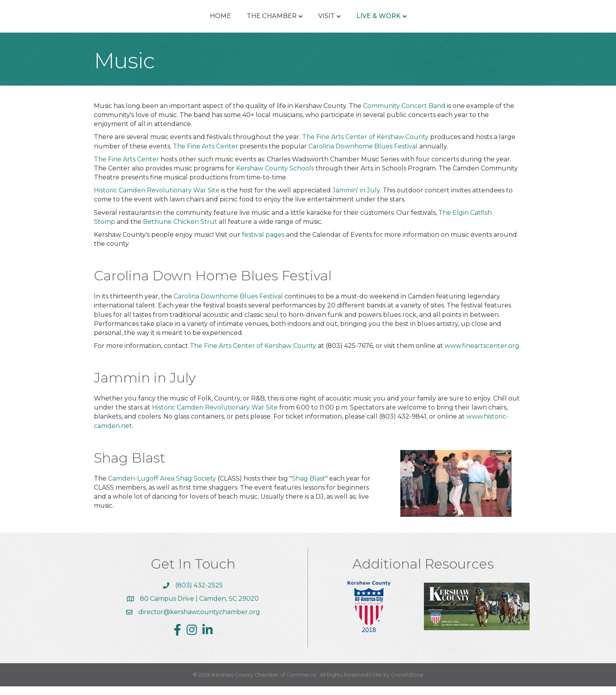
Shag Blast (309, 487)
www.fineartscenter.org (482, 354)
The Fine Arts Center (206, 155)
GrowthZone (407, 683)
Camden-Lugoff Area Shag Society (162, 487)
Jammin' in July (356, 199)
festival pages (263, 243)
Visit (383, 20)
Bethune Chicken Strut (179, 230)
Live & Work (435, 20)
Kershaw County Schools (275, 177)
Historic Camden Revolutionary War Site (157, 199)
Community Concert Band (404, 114)
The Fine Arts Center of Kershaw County (365, 145)
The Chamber (215, 20)
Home (163, 20)
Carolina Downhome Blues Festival (364, 155)
